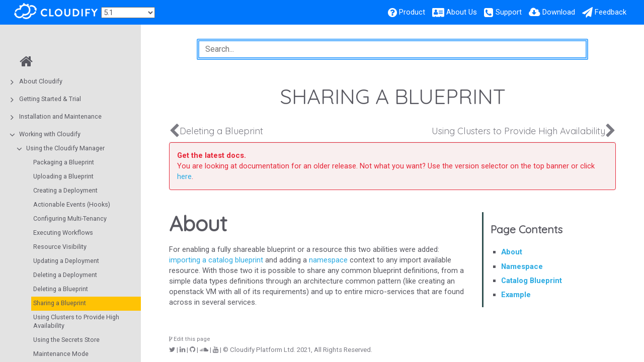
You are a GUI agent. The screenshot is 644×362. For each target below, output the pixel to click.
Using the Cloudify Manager (65, 148)
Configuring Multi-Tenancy (70, 218)
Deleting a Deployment (65, 275)
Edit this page (190, 339)
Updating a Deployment (66, 261)
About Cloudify (41, 81)
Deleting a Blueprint (61, 289)
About (512, 252)
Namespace (522, 266)
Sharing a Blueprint (60, 303)
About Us (462, 12)
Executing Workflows (63, 233)
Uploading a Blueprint (63, 176)
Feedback (611, 12)
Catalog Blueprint (532, 281)
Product (412, 12)
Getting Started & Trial (50, 99)
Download (559, 12)
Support (509, 12)
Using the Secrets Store (66, 340)
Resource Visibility (60, 247)
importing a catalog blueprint (216, 260)
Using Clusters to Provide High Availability (76, 321)
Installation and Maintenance (60, 116)
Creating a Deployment (65, 190)
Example (516, 295)
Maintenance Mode (61, 354)
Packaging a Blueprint (64, 162)
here (184, 176)
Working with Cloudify (50, 134)
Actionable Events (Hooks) (72, 204)
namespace (328, 260)
